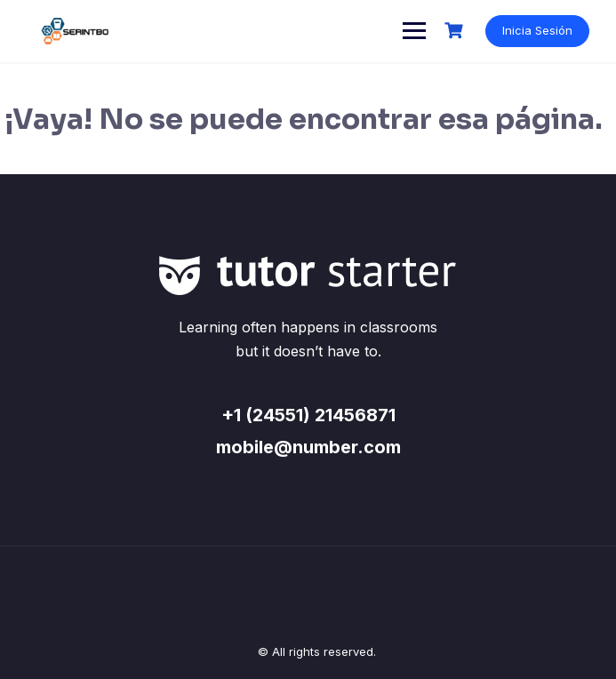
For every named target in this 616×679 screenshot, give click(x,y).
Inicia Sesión (537, 30)
